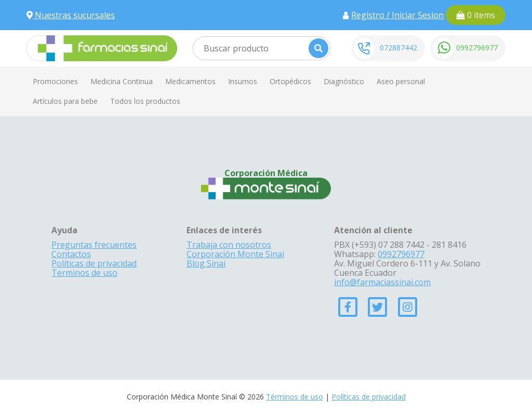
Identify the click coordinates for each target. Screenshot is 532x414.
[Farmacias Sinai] (102, 47)
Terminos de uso (84, 273)
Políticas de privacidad (94, 263)
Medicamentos (190, 81)
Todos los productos (145, 101)
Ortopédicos (290, 81)
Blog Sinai (206, 263)
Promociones (55, 81)
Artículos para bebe (65, 101)
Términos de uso (295, 397)
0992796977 (477, 48)
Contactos (71, 254)
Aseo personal (401, 81)
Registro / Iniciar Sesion (397, 15)
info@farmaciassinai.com (382, 282)
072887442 (398, 48)
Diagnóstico (344, 81)
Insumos (243, 81)
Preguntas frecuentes (94, 245)
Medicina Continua (122, 81)
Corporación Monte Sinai (235, 254)
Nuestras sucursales (71, 15)
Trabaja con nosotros (229, 245)
